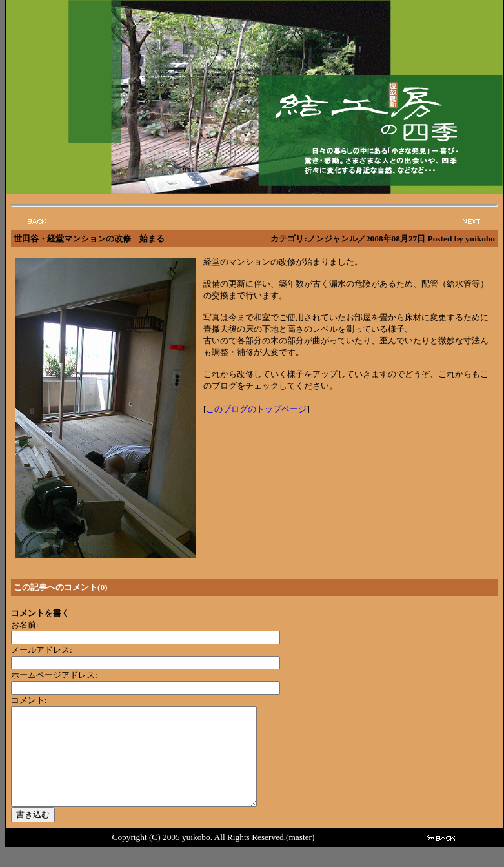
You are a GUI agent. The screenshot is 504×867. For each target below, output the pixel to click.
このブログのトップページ (256, 409)
